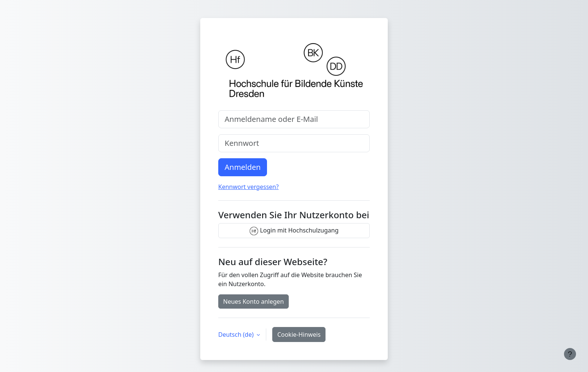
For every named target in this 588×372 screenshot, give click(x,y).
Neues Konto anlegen (253, 301)
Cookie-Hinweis (299, 334)
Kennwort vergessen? (248, 187)
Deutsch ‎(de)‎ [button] (237, 334)
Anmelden (243, 167)
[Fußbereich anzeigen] (570, 354)
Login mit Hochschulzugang (294, 231)
